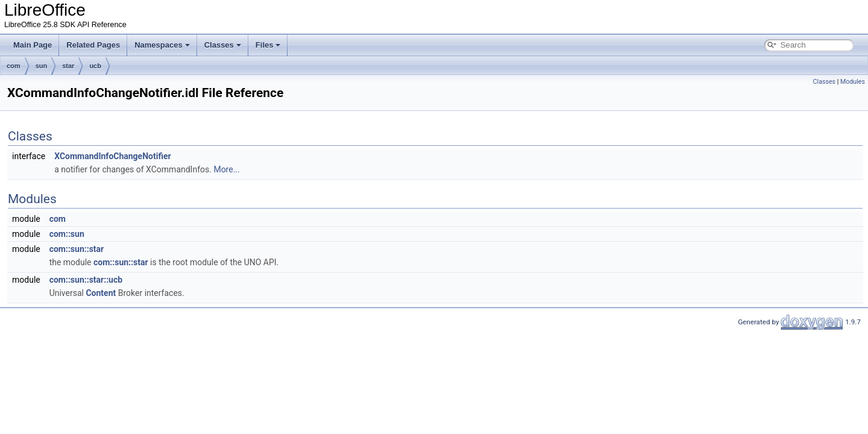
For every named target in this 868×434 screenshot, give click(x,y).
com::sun (67, 234)
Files (268, 45)
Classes (223, 45)
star (68, 66)
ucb (95, 66)
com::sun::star (77, 249)
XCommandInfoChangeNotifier (112, 156)
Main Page (33, 45)
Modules (853, 82)
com (14, 66)
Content (101, 293)
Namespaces (162, 45)
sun (42, 66)
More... (226, 169)
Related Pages (93, 45)
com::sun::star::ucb (86, 280)
